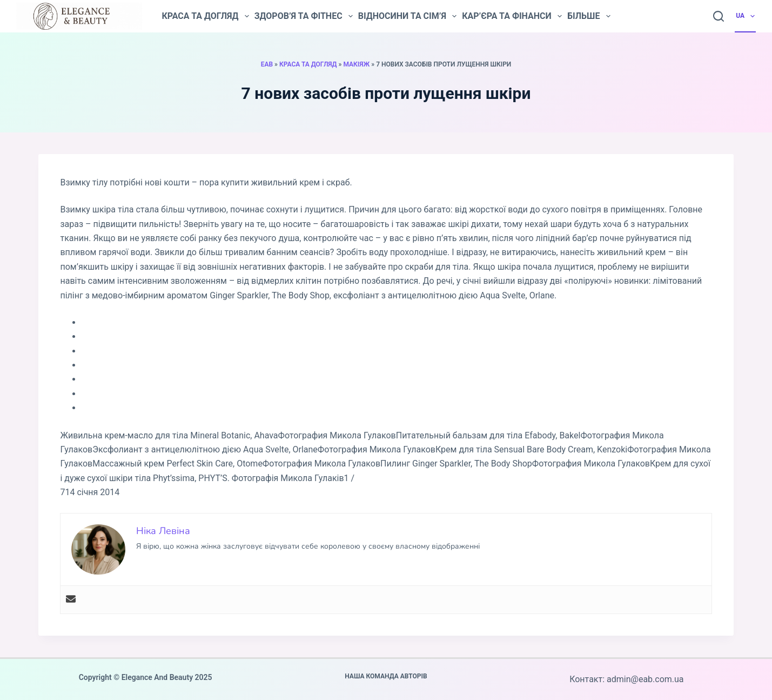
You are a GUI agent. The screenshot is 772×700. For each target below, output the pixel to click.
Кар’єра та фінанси (512, 16)
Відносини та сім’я (407, 16)
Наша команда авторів (386, 676)
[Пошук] (719, 16)
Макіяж (356, 64)
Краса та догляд (205, 16)
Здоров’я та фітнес (304, 16)
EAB (267, 64)
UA (746, 16)
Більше (589, 16)
